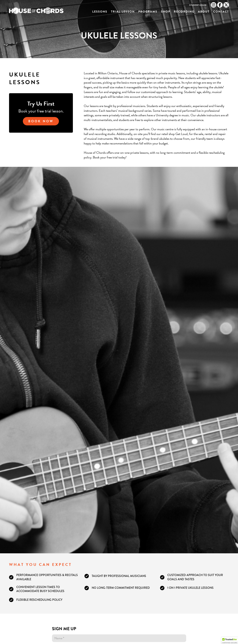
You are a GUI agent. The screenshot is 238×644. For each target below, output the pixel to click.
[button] (230, 641)
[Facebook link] (220, 5)
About (204, 12)
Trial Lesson (123, 12)
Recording (184, 12)
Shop (166, 12)
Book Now (41, 121)
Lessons (100, 12)
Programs (148, 12)
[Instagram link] (214, 5)
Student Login (198, 5)
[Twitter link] (226, 5)
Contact (221, 12)
